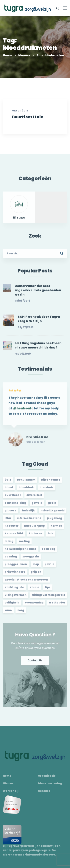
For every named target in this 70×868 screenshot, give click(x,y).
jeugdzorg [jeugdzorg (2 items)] (54, 520)
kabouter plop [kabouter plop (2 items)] (34, 527)
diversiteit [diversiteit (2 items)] (34, 497)
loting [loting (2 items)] (9, 543)
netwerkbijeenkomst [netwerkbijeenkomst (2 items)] (20, 551)
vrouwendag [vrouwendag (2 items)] (34, 604)
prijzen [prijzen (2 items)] (36, 574)
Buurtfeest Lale (27, 124)
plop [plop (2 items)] (36, 566)
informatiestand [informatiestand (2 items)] (29, 520)
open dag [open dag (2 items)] (48, 551)
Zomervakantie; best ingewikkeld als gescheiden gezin (38, 292)
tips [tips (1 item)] (48, 589)
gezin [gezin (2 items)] (52, 504)
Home (8, 55)
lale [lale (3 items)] (51, 535)
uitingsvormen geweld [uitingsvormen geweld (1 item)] (49, 597)
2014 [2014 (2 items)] (8, 481)
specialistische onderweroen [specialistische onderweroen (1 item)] (26, 581)
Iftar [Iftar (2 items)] (8, 520)
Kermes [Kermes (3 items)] (56, 527)
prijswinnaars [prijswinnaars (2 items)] (15, 574)
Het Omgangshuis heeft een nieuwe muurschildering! (38, 347)
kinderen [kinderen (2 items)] (35, 535)
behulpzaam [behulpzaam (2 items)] (26, 481)
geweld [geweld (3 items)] (37, 504)
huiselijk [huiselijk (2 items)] (28, 512)
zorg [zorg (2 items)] (21, 612)
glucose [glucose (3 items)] (11, 512)
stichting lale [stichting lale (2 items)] (14, 589)
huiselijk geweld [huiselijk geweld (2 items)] (53, 512)
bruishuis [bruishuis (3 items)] (47, 489)
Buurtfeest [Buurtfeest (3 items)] (13, 497)
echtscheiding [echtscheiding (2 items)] (15, 504)
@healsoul (22, 412)
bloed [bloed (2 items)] (9, 489)
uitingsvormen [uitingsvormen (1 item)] (16, 597)
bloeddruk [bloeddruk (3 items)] (26, 489)
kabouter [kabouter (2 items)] (12, 527)
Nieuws (24, 55)
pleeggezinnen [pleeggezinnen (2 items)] (16, 566)
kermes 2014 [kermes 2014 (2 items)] (14, 535)
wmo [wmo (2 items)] (8, 612)
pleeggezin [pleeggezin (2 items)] (31, 558)
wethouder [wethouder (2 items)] (57, 604)
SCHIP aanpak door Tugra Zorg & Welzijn (39, 321)
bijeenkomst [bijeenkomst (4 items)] (50, 481)
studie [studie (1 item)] (34, 589)
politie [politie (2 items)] (49, 566)
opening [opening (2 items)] (11, 558)
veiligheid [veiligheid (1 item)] (12, 604)
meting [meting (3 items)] (24, 543)
